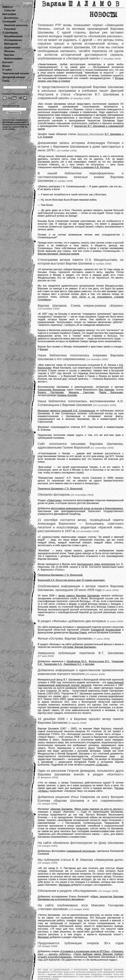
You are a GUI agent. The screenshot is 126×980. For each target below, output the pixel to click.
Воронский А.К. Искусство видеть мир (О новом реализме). (71, 580)
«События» (102, 765)
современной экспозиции (81, 851)
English (28, 3)
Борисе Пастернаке (51, 392)
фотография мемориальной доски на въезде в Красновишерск (87, 508)
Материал (65, 885)
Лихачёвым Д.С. (73, 664)
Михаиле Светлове (81, 392)
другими (89, 664)
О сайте (7, 70)
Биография (9, 14)
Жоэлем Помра (78, 633)
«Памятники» (54, 500)
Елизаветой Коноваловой (106, 630)
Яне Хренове (106, 390)
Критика (9, 55)
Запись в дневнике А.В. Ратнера (91, 167)
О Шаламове (10, 33)
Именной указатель (16, 25)
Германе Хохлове (67, 395)
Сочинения (9, 22)
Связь (6, 81)
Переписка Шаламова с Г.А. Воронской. (60, 489)
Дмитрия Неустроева (90, 134)
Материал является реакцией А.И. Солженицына (66, 411)
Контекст (8, 62)
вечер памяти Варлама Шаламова (79, 596)
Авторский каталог (14, 77)
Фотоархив (11, 44)
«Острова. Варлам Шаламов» (79, 647)
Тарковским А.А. (53, 664)
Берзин (44, 349)
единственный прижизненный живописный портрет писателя (81, 684)
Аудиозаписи (12, 47)
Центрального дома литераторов (96, 564)
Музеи (6, 66)
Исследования (13, 40)
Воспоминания (13, 36)
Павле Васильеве (111, 392)
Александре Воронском (51, 390)
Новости (7, 7)
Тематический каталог (16, 73)
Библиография (13, 59)
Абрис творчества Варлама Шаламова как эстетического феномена (81, 898)
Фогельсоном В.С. (99, 661)
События (10, 10)
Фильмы (9, 51)
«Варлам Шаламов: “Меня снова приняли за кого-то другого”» (87, 809)
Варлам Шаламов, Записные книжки (58, 254)
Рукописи (10, 29)
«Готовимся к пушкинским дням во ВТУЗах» (85, 951)
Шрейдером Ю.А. (77, 661)
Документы (11, 18)
